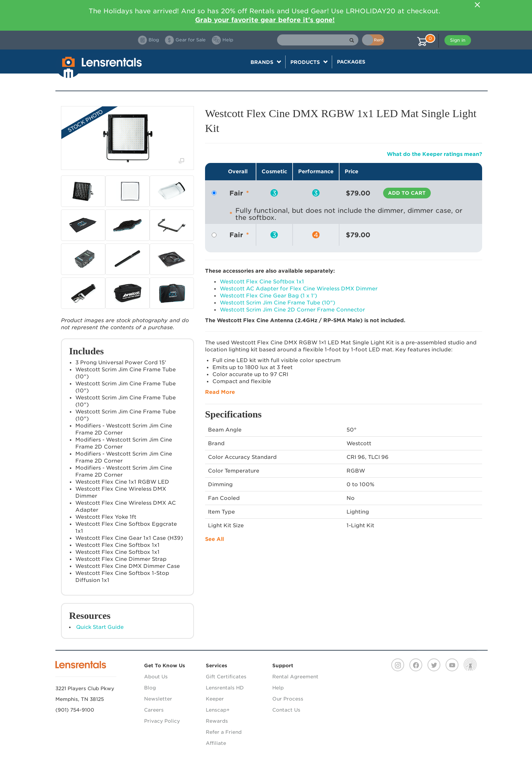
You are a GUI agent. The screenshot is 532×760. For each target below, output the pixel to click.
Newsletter (158, 699)
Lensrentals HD (225, 688)
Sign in (458, 40)
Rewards (217, 721)
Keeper (215, 699)
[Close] (477, 5)
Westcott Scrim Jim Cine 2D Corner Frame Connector (292, 310)
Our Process (288, 699)
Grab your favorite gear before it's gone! (265, 20)
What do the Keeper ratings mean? (434, 154)
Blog (150, 688)
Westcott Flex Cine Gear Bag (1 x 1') (268, 296)
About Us (156, 677)
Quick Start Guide (100, 627)
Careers (154, 710)
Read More (220, 392)
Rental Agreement (295, 677)
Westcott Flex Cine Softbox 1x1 (262, 282)
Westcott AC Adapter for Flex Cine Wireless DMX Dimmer (299, 289)
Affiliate (216, 743)
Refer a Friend (224, 732)
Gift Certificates (226, 677)
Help (278, 688)
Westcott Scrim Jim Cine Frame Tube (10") (277, 303)
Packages (351, 62)
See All (214, 539)
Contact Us (286, 710)
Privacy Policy (162, 721)
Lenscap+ (218, 710)
